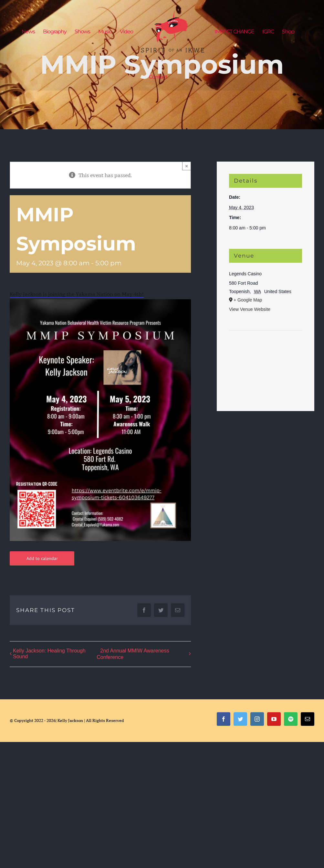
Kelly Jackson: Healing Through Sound (49, 654)
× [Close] (187, 166)
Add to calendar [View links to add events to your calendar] (42, 558)
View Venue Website (250, 309)
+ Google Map (248, 300)
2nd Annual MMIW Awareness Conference (133, 654)
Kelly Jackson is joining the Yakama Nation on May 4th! (77, 294)
